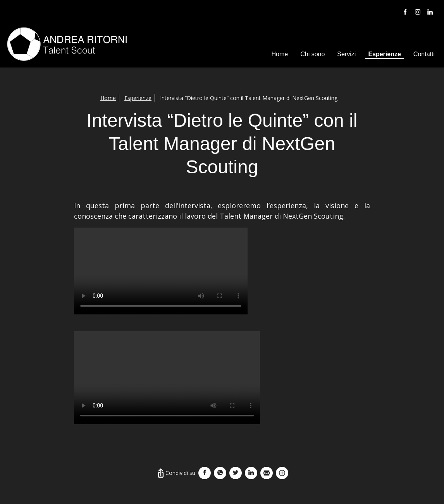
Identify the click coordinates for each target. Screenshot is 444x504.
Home (280, 54)
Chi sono (312, 54)
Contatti (424, 54)
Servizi (346, 54)
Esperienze (384, 54)
